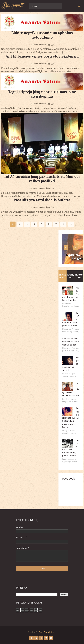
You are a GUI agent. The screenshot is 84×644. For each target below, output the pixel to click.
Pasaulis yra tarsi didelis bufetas (42, 200)
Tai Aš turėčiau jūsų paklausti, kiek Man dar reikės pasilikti (42, 179)
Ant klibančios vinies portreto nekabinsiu (42, 56)
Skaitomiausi (62, 276)
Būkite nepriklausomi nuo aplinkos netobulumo (42, 35)
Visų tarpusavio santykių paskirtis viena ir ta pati (71, 342)
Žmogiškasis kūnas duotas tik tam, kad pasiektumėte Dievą (71, 418)
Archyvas (71, 276)
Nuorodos (79, 276)
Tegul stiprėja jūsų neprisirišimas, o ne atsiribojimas (42, 94)
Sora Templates (46, 632)
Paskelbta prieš (40, 45)
